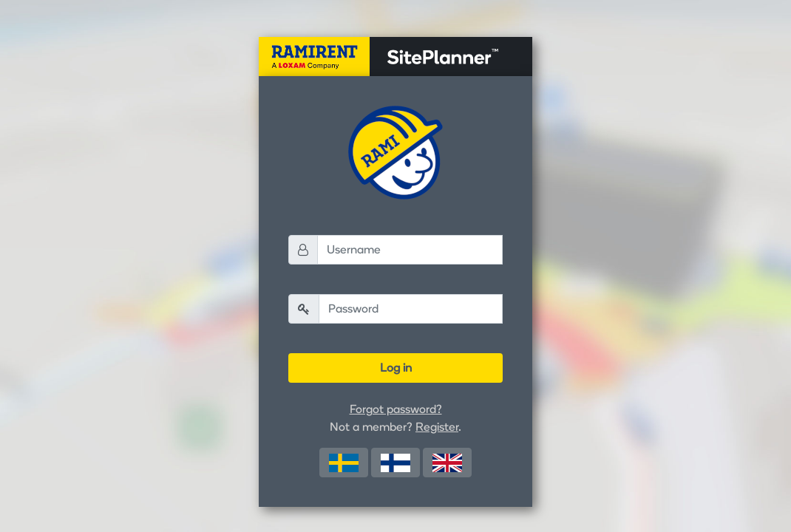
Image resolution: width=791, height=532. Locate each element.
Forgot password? (396, 409)
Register (437, 427)
